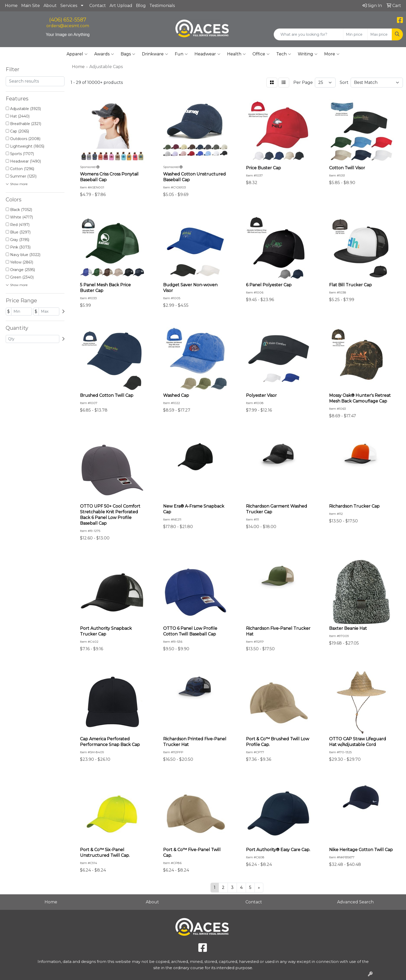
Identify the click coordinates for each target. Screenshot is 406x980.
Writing (308, 54)
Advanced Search (355, 902)
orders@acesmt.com (68, 26)
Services (69, 6)
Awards (104, 54)
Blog (141, 6)
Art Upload (121, 6)
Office (261, 54)
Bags (128, 54)
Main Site (31, 6)
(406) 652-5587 (68, 20)
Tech (284, 54)
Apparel (77, 54)
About (50, 6)
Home (11, 6)
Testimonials (162, 6)
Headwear (207, 54)
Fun (181, 54)
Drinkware (155, 54)
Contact (98, 6)
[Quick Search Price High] (380, 34)
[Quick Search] (309, 34)
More (332, 54)
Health (236, 54)
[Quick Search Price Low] (355, 34)
